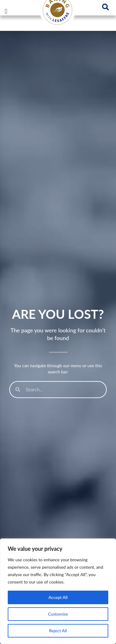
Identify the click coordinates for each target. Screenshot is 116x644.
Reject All (58, 631)
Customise (58, 614)
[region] (58, 591)
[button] (6, 11)
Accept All (58, 597)
